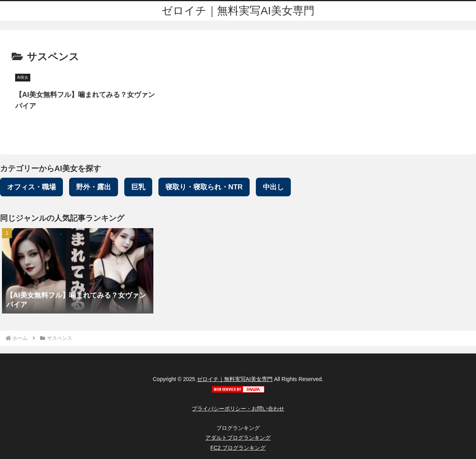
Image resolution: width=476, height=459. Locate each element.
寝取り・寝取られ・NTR (204, 187)
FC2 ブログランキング (238, 448)
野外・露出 (94, 187)
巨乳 (138, 187)
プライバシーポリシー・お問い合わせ (238, 409)
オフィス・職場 (31, 187)
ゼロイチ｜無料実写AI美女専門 (235, 379)
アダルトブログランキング (238, 438)
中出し (273, 187)
